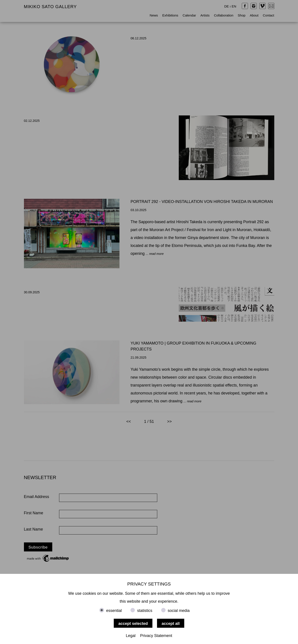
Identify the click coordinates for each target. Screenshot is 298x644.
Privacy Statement (156, 636)
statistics (145, 611)
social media (179, 611)
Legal (131, 636)
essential (114, 611)
